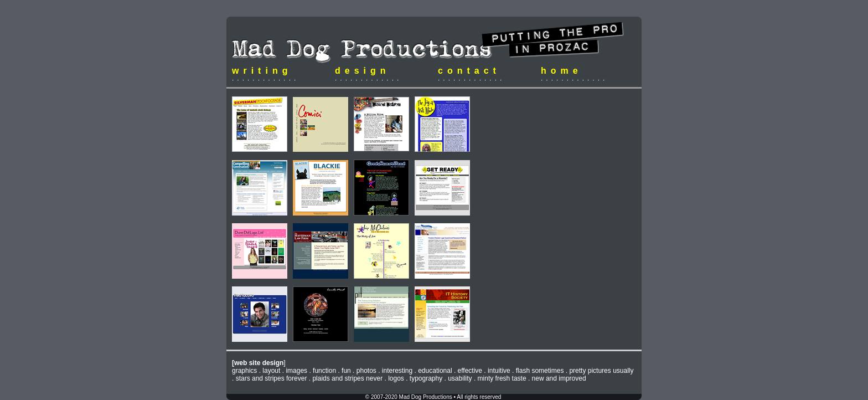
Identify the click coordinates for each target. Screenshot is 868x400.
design (363, 71)
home (562, 71)
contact (469, 71)
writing (262, 71)
